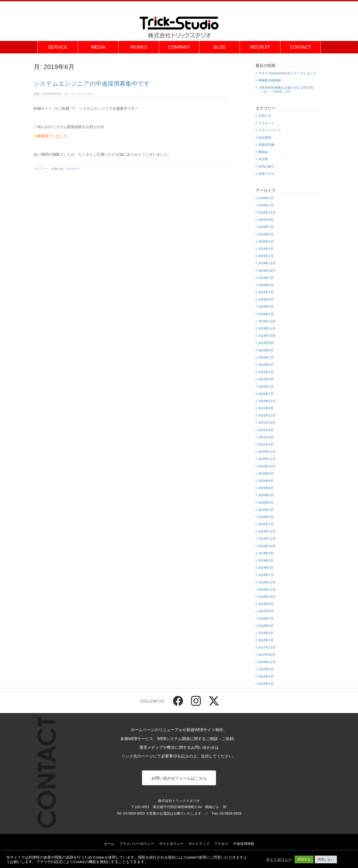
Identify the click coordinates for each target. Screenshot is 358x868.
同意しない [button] (326, 859)
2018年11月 (267, 589)
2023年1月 (266, 394)
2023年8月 (266, 350)
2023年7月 (266, 358)
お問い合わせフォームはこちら (179, 778)
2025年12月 (267, 212)
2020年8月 (266, 481)
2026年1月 (266, 205)
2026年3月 (266, 198)
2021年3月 (266, 444)
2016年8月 (266, 669)
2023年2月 (266, 387)
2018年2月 (266, 640)
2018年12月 (267, 582)
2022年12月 (267, 401)
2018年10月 (267, 597)
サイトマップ (199, 844)
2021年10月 (267, 423)
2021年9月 (266, 430)
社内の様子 (266, 167)
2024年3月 (266, 307)
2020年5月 (266, 495)
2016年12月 (267, 662)
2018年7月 (266, 619)
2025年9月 (266, 220)
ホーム (109, 844)
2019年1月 (266, 575)
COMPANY (179, 47)
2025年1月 (266, 256)
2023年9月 (266, 343)
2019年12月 (267, 531)
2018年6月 (266, 626)
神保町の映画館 (270, 80)
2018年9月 (266, 604)
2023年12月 (267, 321)
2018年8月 (266, 611)
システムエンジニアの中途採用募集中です (92, 84)
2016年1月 (266, 684)
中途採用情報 (244, 844)
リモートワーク (270, 130)
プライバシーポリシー (137, 844)
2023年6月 (266, 365)
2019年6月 (266, 560)
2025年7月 (266, 227)
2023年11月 (267, 328)
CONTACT (301, 47)
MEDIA (98, 47)
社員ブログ (266, 174)
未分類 (263, 159)
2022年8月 (266, 408)
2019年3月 (266, 568)
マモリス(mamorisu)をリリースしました (288, 73)
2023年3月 (266, 379)
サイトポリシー (171, 844)
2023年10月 (267, 336)
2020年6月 (266, 488)
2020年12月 (267, 452)
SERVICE (58, 47)
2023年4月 (266, 372)
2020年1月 (266, 524)
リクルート (73, 169)
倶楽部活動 (266, 145)
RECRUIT (260, 47)
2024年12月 (267, 263)
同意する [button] (304, 859)
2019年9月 (266, 553)
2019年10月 (267, 546)
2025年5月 (266, 242)
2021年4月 (266, 437)
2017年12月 (267, 647)
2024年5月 (266, 292)
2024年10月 (267, 271)
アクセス (221, 844)
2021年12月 (267, 415)
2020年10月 (267, 466)
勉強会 (263, 152)
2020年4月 (266, 503)
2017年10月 (267, 655)
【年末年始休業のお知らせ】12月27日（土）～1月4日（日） (286, 90)
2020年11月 (267, 459)
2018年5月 (266, 633)
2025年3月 (266, 249)
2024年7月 (266, 278)
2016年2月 (266, 676)
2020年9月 (266, 473)
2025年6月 (266, 234)
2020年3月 (266, 510)
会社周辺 (265, 137)
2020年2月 (266, 517)
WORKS (139, 47)
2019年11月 (267, 539)
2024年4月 (266, 299)
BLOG (220, 47)
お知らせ (57, 169)
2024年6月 (266, 285)
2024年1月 (266, 314)
